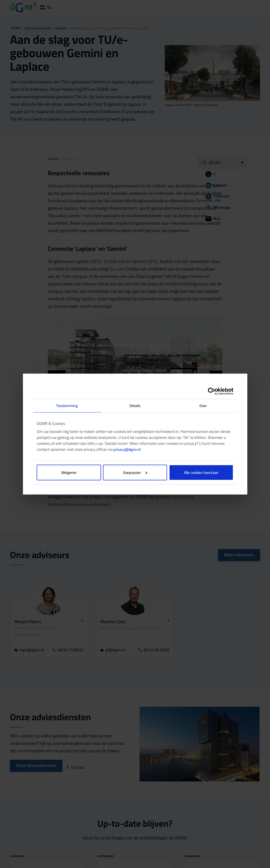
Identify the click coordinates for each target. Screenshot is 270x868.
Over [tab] (203, 405)
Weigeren (69, 473)
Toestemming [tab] (67, 405)
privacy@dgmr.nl (127, 449)
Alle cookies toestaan (201, 473)
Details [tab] (135, 405)
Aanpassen (135, 473)
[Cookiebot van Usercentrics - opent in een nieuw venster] (212, 391)
